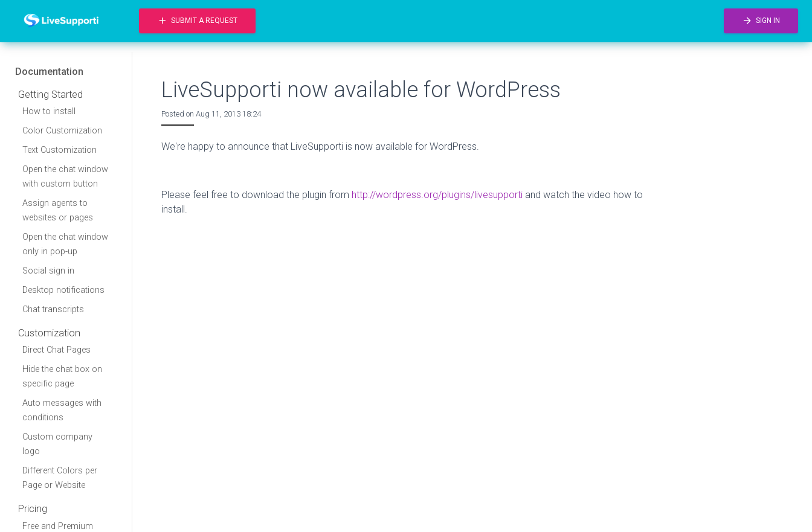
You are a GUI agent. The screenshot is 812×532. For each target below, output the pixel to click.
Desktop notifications (63, 290)
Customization (49, 333)
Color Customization (62, 131)
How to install (49, 111)
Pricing (33, 509)
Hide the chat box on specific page (62, 377)
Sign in (761, 21)
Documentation (49, 72)
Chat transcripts (53, 309)
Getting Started (50, 95)
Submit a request (197, 21)
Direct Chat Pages (56, 350)
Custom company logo (57, 444)
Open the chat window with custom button (65, 177)
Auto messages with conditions (62, 410)
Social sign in (48, 271)
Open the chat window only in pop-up (65, 244)
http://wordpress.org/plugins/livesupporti (437, 195)
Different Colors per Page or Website (60, 478)
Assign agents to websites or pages (58, 210)
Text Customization (60, 150)
